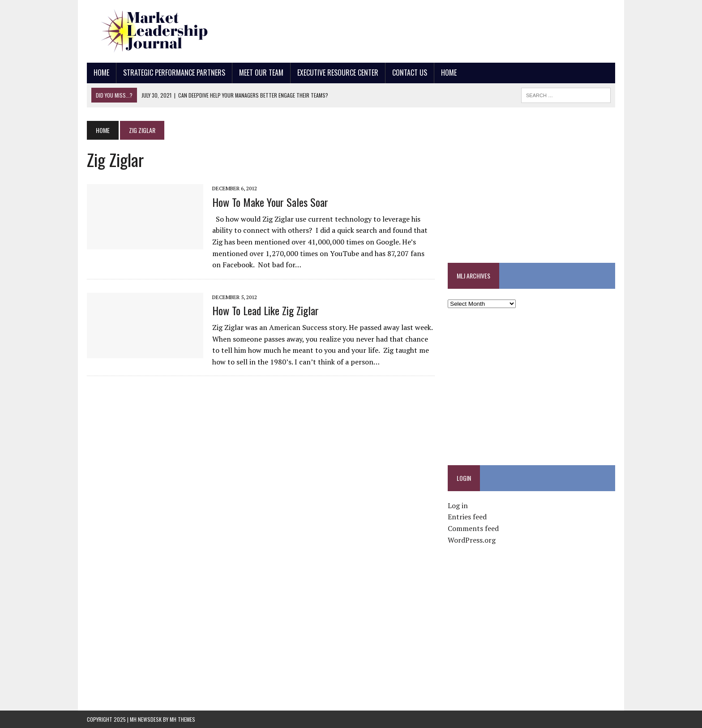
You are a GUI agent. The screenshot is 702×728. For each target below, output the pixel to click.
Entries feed (467, 517)
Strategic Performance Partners (174, 73)
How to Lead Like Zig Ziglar (265, 310)
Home (101, 73)
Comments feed (473, 528)
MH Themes (182, 719)
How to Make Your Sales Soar (270, 202)
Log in (458, 505)
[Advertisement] (452, 29)
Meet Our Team (261, 73)
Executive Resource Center (338, 73)
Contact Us (410, 73)
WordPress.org (472, 540)
